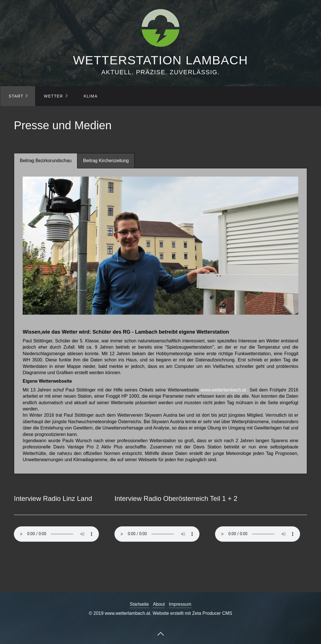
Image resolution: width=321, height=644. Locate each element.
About (159, 604)
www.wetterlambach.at (223, 390)
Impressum (180, 604)
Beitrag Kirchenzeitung (106, 161)
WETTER (54, 96)
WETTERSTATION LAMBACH (160, 60)
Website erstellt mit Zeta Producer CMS (193, 613)
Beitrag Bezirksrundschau (46, 161)
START (16, 96)
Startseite (139, 604)
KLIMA (91, 96)
